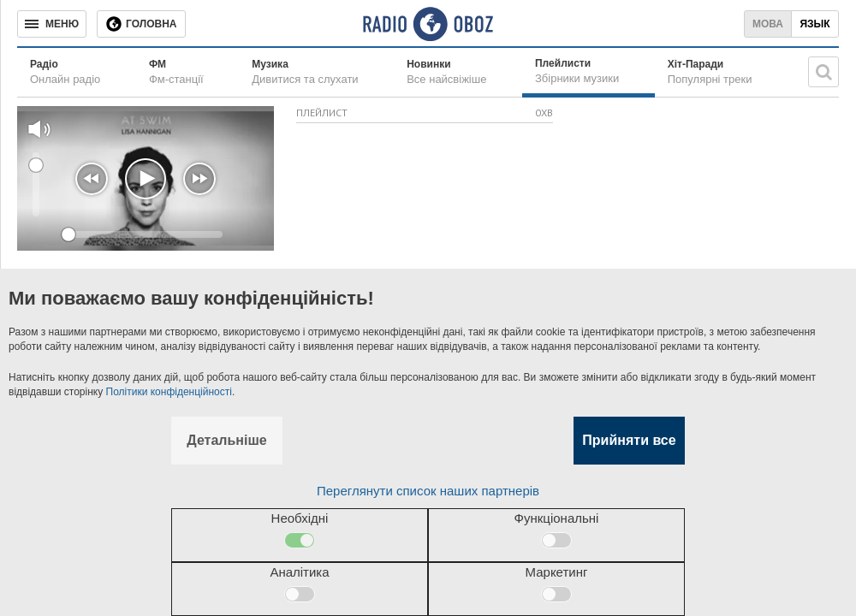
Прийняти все (629, 440)
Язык (814, 24)
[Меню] (52, 24)
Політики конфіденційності (169, 392)
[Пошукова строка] (823, 72)
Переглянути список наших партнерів (428, 491)
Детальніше (226, 440)
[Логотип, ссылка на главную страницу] (428, 24)
